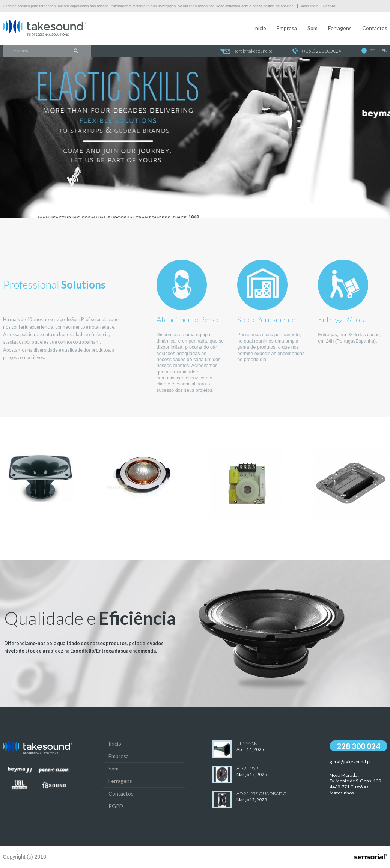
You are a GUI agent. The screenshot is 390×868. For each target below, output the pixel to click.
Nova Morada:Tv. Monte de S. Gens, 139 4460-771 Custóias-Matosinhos (355, 784)
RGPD (116, 806)
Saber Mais (309, 6)
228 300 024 (358, 746)
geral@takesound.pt (246, 51)
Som (312, 28)
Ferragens (340, 28)
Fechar (329, 6)
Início (260, 28)
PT (372, 50)
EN (384, 50)
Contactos (375, 28)
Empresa (287, 28)
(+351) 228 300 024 (317, 51)
